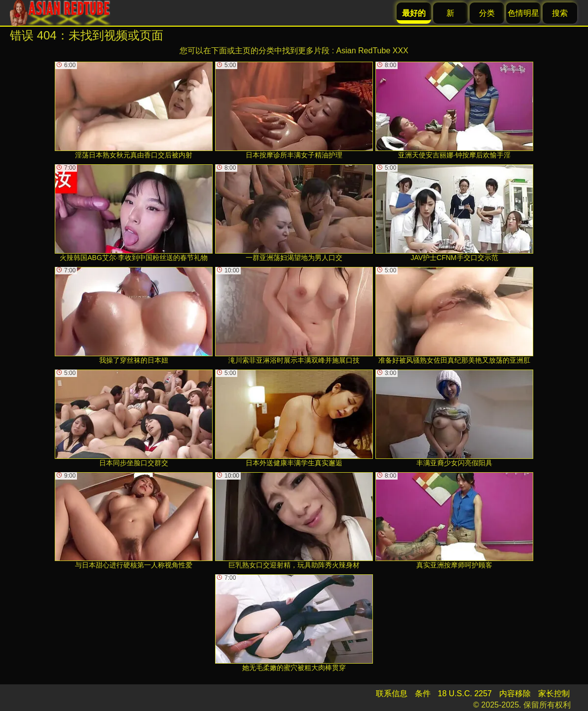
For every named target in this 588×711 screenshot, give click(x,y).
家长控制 (554, 693)
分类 (487, 13)
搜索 (560, 13)
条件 (423, 693)
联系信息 (392, 693)
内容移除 (515, 693)
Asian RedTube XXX (372, 51)
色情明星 (523, 13)
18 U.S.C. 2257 (465, 693)
